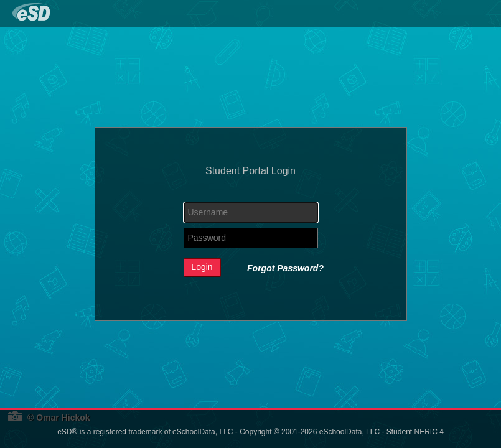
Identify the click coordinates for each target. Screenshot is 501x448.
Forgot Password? (285, 268)
